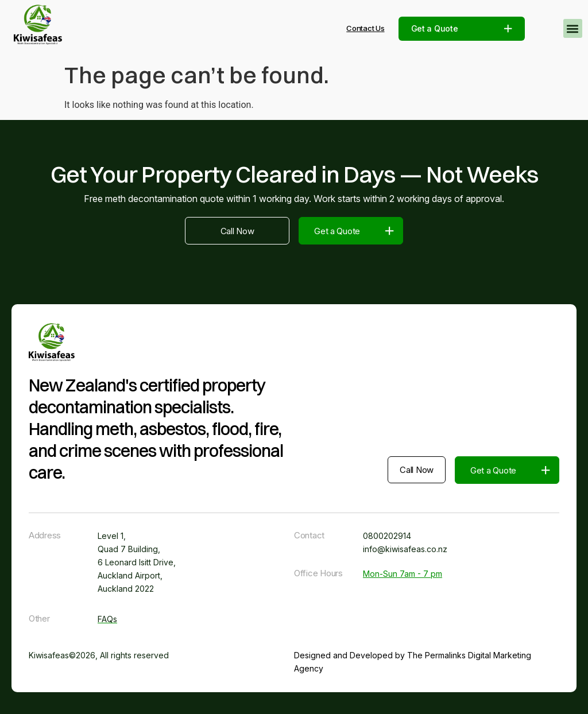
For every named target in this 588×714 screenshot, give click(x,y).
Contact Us (365, 28)
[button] (573, 28)
